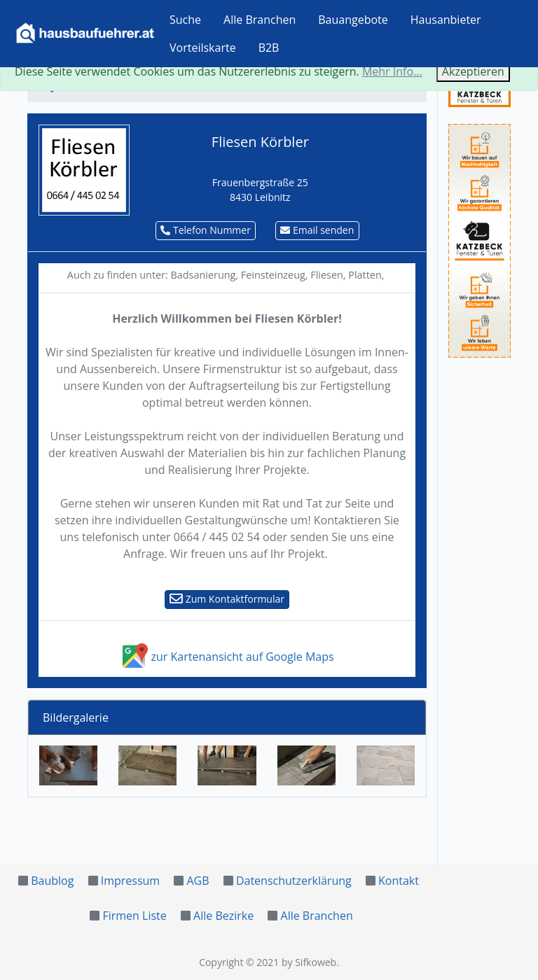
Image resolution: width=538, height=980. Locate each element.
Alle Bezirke (223, 916)
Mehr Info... (392, 71)
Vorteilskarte (203, 48)
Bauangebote (353, 20)
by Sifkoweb (309, 962)
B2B (269, 48)
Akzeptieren (473, 71)
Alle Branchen (260, 20)
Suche (185, 20)
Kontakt (399, 881)
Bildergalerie (76, 717)
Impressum (130, 881)
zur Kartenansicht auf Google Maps (227, 657)
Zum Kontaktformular (227, 599)
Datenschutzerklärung (294, 881)
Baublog (52, 881)
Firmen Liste (134, 916)
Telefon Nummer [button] (206, 230)
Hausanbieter (446, 20)
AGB (198, 881)
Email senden (317, 230)
